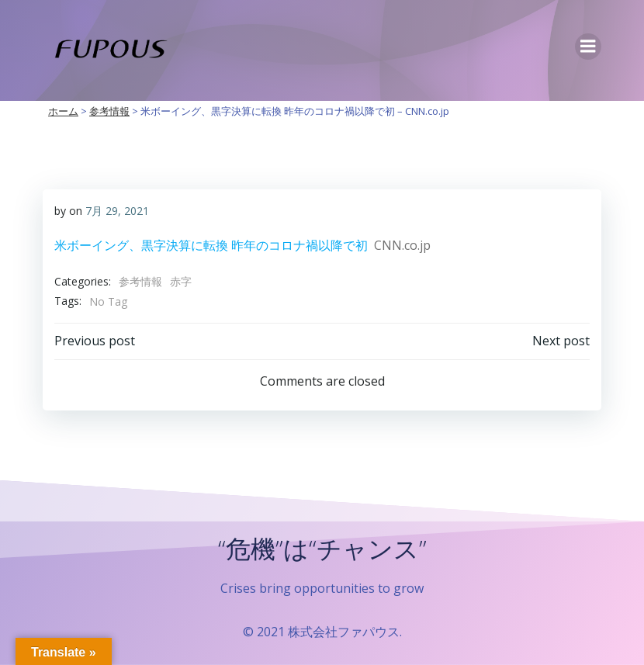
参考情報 (140, 281)
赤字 (181, 281)
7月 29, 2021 (117, 211)
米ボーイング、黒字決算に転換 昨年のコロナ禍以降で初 (211, 245)
